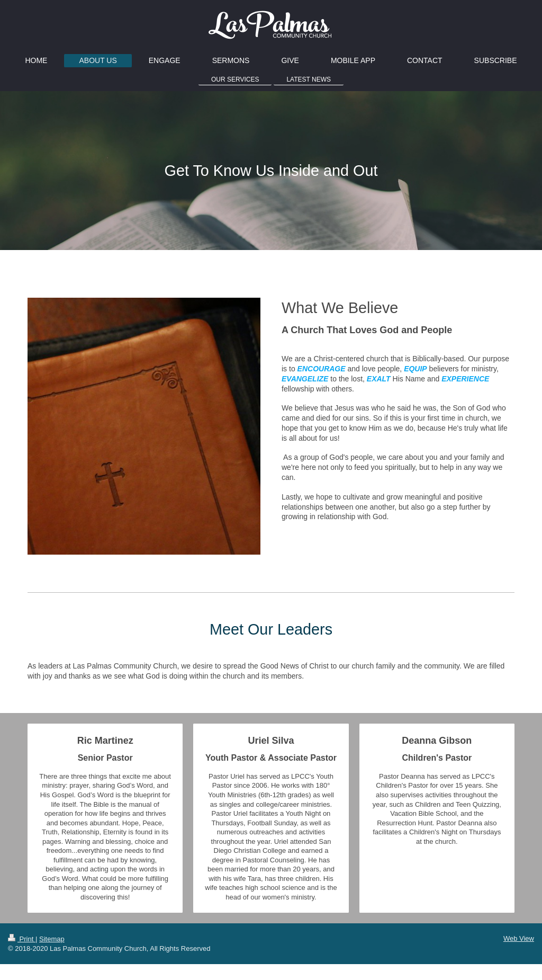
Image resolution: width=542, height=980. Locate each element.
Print (22, 939)
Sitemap (52, 939)
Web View (519, 938)
